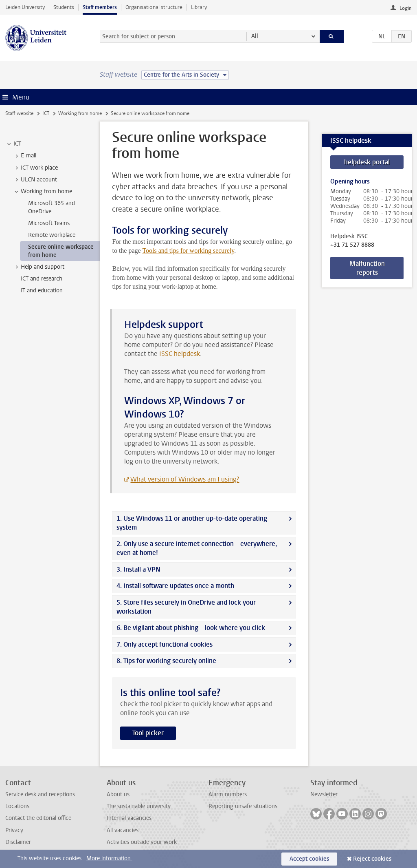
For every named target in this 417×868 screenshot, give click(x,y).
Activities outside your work (142, 842)
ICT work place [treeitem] (35, 168)
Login (406, 8)
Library (199, 7)
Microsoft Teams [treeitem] (49, 223)
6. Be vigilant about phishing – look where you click (191, 628)
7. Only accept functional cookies (165, 644)
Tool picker (148, 733)
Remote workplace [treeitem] (52, 235)
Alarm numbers (228, 794)
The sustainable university (139, 806)
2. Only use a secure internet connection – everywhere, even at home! (197, 548)
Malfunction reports (367, 268)
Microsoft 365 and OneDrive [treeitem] (52, 207)
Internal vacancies (129, 818)
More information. (109, 858)
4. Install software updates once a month (175, 586)
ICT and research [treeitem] (42, 279)
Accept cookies (309, 859)
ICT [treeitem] (13, 144)
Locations (17, 806)
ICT (46, 113)
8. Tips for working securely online (166, 661)
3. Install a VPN (138, 569)
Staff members (100, 7)
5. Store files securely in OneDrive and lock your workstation (186, 607)
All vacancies (123, 830)
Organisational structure (154, 7)
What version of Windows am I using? (185, 479)
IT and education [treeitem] (42, 290)
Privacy (14, 830)
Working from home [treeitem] (43, 192)
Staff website (19, 113)
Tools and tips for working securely (188, 251)
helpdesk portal (367, 162)
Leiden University (25, 7)
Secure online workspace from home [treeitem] (61, 251)
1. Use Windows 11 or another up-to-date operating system (192, 523)
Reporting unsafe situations (243, 806)
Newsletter (324, 794)
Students (64, 7)
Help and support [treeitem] (39, 267)
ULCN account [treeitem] (35, 180)
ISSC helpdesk (180, 354)
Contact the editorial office (38, 818)
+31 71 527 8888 (352, 245)
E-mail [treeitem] (25, 156)
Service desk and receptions (40, 794)
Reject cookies (372, 859)
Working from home (80, 113)
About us (118, 794)
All (255, 36)
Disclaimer (18, 842)
